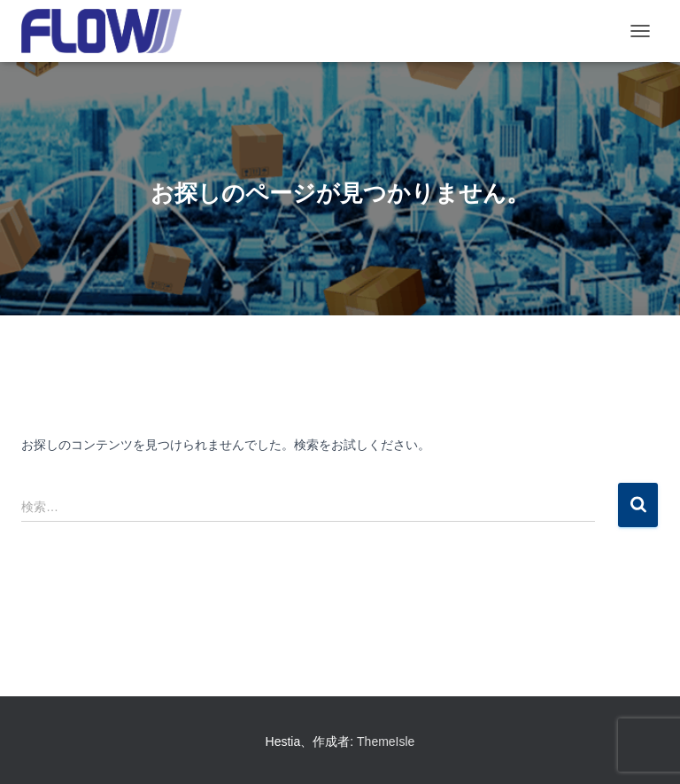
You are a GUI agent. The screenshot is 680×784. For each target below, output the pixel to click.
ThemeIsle (386, 741)
